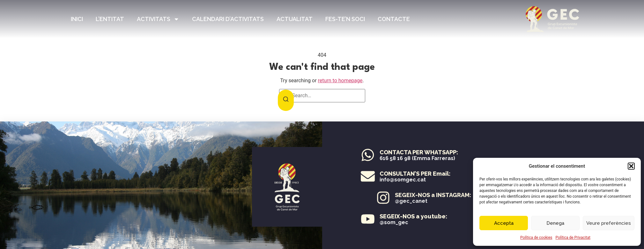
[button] (631, 166)
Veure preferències (609, 223)
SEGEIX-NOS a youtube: (413, 216)
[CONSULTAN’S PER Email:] (386, 176)
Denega (555, 223)
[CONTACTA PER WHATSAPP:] (368, 155)
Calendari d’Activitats (228, 19)
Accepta (504, 223)
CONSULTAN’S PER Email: (433, 174)
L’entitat (110, 19)
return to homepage (340, 81)
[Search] (286, 100)
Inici (77, 19)
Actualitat (295, 19)
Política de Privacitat (573, 238)
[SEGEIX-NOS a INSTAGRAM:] (458, 198)
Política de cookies (536, 238)
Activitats (158, 19)
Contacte (394, 19)
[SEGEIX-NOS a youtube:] (368, 219)
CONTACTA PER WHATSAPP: (419, 152)
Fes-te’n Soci (345, 19)
